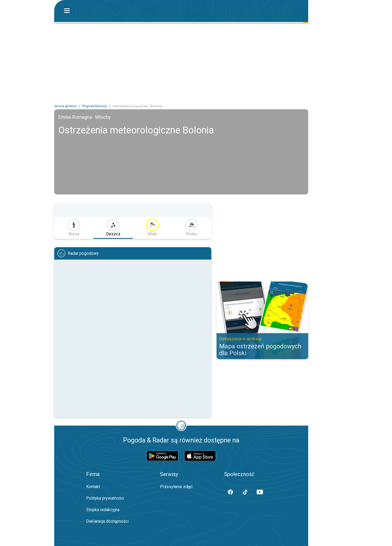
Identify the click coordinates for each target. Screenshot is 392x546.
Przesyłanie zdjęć (176, 487)
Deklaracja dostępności (107, 521)
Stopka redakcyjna (103, 510)
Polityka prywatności (105, 498)
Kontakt (93, 487)
